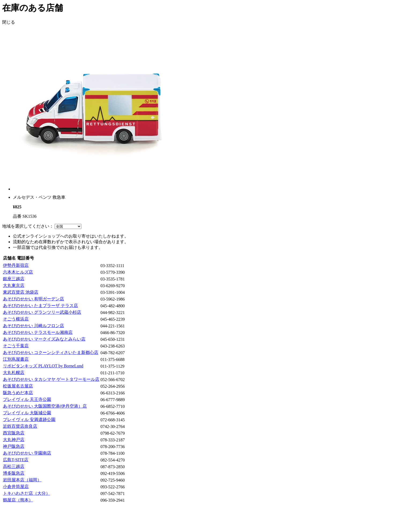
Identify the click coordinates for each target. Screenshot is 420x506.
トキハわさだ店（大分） (27, 493)
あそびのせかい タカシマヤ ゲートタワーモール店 (51, 379)
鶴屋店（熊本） (18, 500)
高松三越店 (14, 466)
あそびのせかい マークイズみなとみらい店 (44, 339)
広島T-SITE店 (16, 460)
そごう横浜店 (16, 319)
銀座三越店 (14, 279)
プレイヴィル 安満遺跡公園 (29, 420)
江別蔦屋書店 (16, 359)
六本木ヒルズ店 (18, 272)
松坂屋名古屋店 (18, 386)
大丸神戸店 (14, 440)
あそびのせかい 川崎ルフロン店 (33, 326)
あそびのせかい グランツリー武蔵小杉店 (42, 312)
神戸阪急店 (14, 446)
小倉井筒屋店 (16, 487)
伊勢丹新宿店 (16, 265)
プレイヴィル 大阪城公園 (27, 413)
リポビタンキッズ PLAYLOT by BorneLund (43, 366)
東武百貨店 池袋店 (21, 292)
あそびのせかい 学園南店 (27, 453)
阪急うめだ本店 (18, 393)
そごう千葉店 (16, 346)
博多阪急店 (14, 473)
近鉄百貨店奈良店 (20, 426)
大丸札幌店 (14, 373)
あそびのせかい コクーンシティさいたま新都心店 (51, 352)
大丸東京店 (14, 285)
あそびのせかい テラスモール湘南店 (38, 332)
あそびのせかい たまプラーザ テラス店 (40, 306)
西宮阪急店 (14, 433)
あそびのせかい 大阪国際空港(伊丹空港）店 (45, 406)
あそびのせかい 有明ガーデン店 (33, 299)
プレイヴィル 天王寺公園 (27, 399)
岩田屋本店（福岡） (22, 480)
